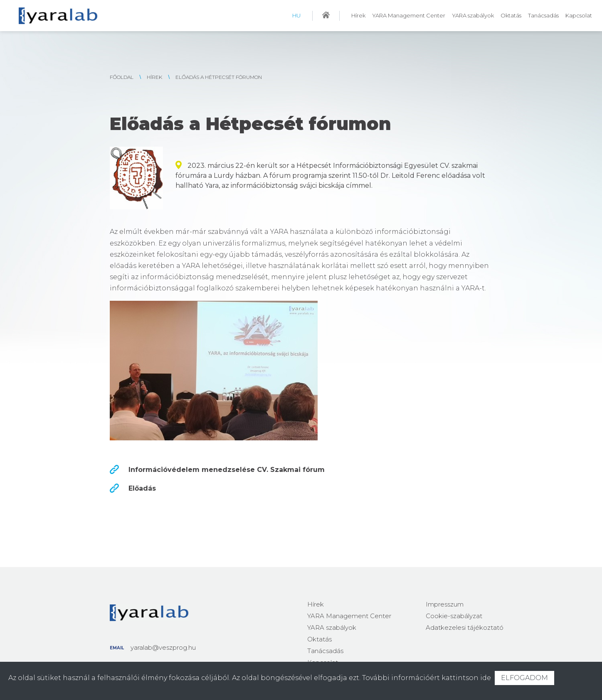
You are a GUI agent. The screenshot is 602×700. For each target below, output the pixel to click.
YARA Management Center (409, 15)
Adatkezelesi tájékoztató (465, 628)
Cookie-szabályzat (454, 616)
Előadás (142, 488)
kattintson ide (466, 678)
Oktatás (511, 15)
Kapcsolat (579, 15)
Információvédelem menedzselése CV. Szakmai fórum (227, 470)
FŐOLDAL (122, 77)
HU (296, 15)
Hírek (358, 15)
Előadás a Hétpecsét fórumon (219, 77)
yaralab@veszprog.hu (163, 647)
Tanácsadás (543, 15)
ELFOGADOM (524, 678)
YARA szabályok (473, 15)
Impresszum (445, 604)
